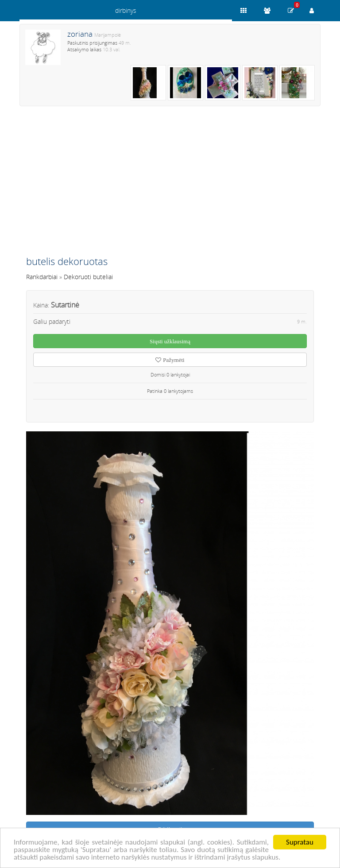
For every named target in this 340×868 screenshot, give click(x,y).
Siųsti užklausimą (170, 341)
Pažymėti (170, 360)
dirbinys (126, 10)
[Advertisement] (170, 184)
